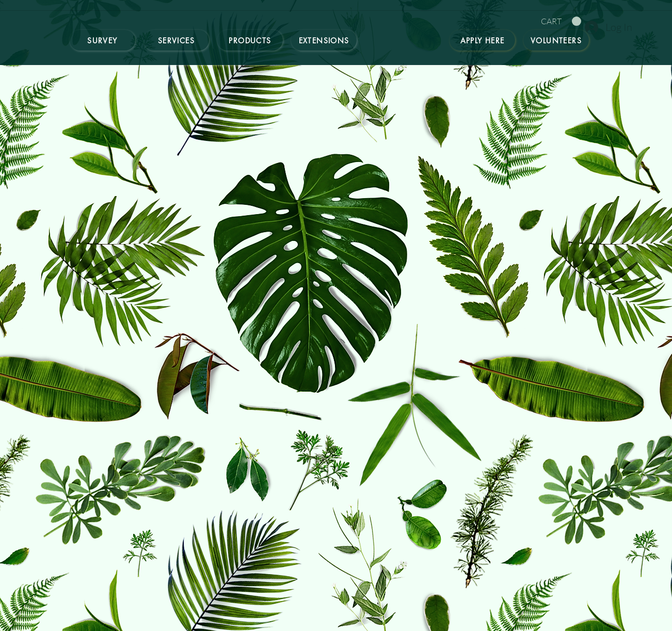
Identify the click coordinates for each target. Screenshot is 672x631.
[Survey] (102, 40)
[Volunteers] (556, 40)
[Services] (176, 40)
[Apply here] (482, 40)
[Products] (250, 40)
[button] (561, 21)
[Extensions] (324, 40)
